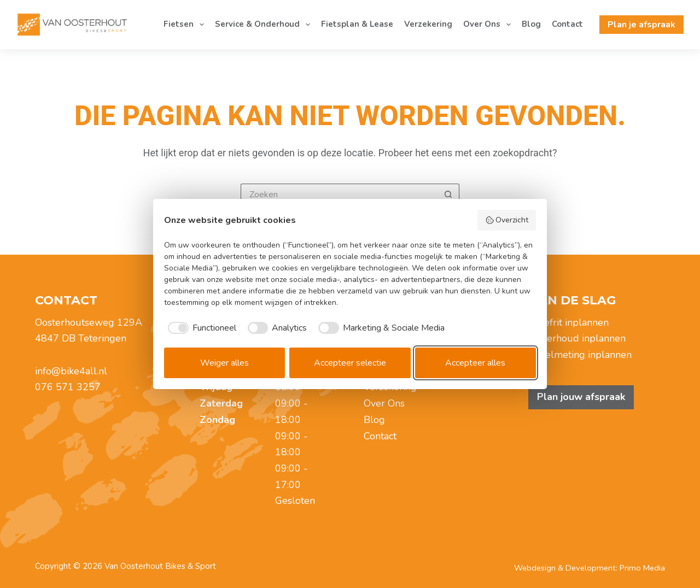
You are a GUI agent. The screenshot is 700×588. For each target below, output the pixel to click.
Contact (567, 24)
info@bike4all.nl (71, 371)
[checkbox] (200, 328)
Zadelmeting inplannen (580, 355)
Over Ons (489, 25)
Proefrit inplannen (568, 322)
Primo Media (642, 568)
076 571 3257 (68, 387)
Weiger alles (224, 363)
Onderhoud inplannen (577, 338)
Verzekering (428, 24)
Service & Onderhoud (265, 25)
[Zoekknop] (448, 195)
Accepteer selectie (350, 363)
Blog (531, 24)
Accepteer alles (475, 363)
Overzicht (507, 220)
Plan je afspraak (641, 25)
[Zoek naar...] (339, 195)
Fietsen (186, 25)
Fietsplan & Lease (357, 24)
